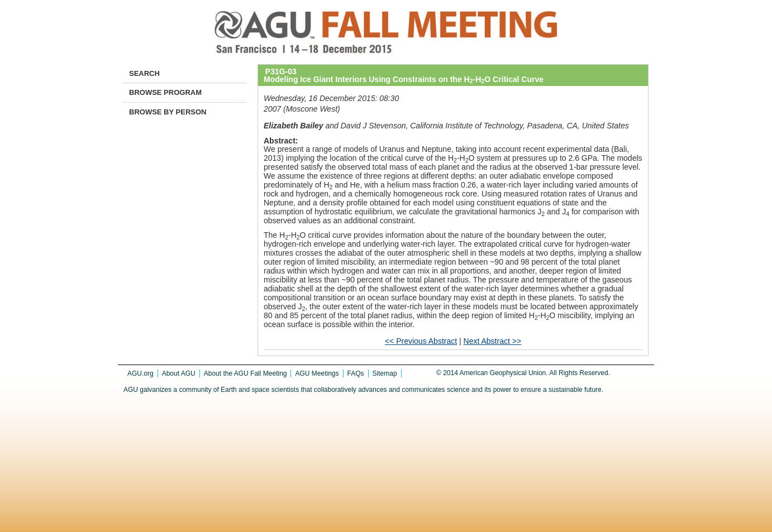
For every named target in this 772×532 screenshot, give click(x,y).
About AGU (179, 373)
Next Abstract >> (493, 341)
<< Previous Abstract (421, 341)
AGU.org (140, 373)
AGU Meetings (317, 373)
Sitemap (385, 373)
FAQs (356, 373)
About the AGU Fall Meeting (246, 373)
